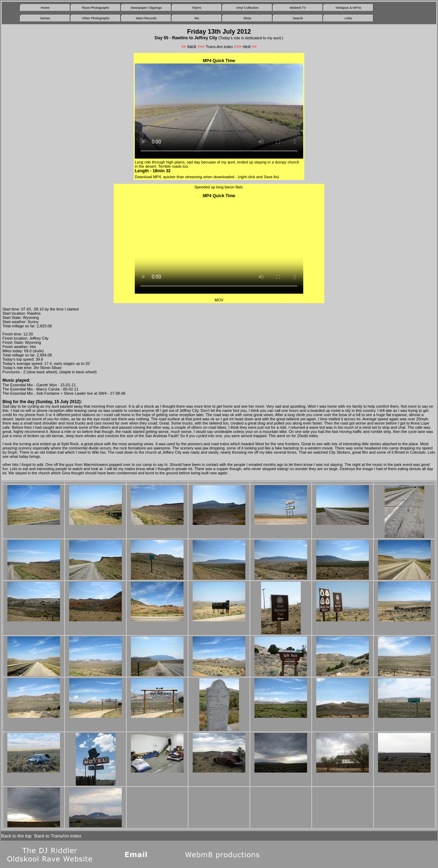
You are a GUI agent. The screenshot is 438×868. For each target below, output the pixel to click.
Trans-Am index (219, 47)
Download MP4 (148, 177)
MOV (219, 300)
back (192, 47)
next (247, 47)
